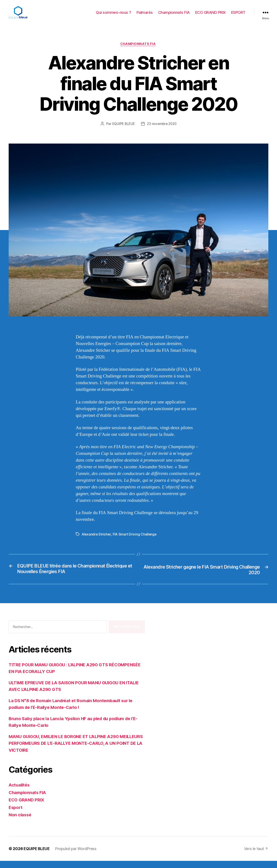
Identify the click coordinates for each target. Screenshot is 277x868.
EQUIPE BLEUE (123, 131)
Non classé (20, 822)
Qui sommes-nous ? (114, 16)
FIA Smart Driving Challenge (136, 541)
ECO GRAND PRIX (210, 16)
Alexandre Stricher (97, 541)
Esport (16, 814)
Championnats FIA (174, 16)
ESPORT (238, 16)
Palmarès (145, 16)
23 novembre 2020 (163, 131)
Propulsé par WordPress (76, 856)
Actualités (20, 792)
